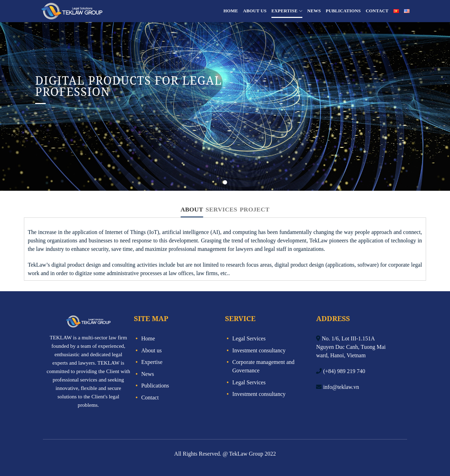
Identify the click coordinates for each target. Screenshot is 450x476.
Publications (343, 11)
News (314, 11)
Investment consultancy (259, 350)
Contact (377, 11)
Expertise (287, 11)
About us (255, 11)
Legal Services (249, 338)
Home (231, 11)
